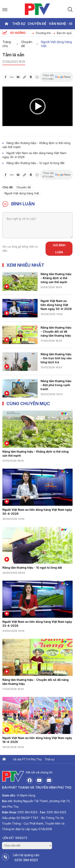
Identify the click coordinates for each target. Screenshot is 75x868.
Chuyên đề (37, 24)
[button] (38, 106)
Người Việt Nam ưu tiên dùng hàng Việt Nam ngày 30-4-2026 (56, 305)
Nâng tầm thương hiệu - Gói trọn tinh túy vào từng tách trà (56, 358)
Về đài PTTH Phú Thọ (27, 759)
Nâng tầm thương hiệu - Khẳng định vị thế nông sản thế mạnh (56, 278)
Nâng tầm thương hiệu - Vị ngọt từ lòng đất (35, 163)
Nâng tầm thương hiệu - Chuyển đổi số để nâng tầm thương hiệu (56, 332)
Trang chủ (6, 24)
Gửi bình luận (59, 249)
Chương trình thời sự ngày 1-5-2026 (47, 33)
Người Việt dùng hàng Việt (56, 44)
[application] (37, 106)
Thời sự (19, 24)
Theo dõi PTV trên (56, 77)
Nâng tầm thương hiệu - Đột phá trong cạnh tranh (56, 385)
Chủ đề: (8, 187)
